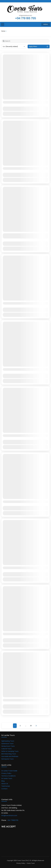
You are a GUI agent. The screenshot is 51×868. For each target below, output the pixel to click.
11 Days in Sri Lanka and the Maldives (22, 102)
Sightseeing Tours (8, 741)
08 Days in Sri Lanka (13, 303)
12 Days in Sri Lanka (13, 436)
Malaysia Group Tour (13, 634)
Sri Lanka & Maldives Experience (19, 168)
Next (36, 726)
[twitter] (5, 1)
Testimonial (6, 786)
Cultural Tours (6, 749)
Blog (3, 781)
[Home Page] (3, 24)
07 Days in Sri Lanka (13, 369)
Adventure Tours (7, 744)
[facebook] (2, 1)
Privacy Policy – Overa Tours (26, 863)
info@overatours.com (9, 816)
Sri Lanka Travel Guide (9, 771)
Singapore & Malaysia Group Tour (20, 502)
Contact (4, 789)
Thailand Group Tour (14, 700)
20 (31, 726)
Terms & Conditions (8, 776)
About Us (5, 784)
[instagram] (8, 1)
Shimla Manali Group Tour (16, 568)
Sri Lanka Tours (7, 778)
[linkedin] (11, 1)
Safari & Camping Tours (10, 751)
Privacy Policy (6, 773)
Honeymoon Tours (8, 746)
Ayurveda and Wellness (10, 756)
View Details (25, 114)
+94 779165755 (13, 820)
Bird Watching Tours (9, 754)
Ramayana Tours (8, 759)
